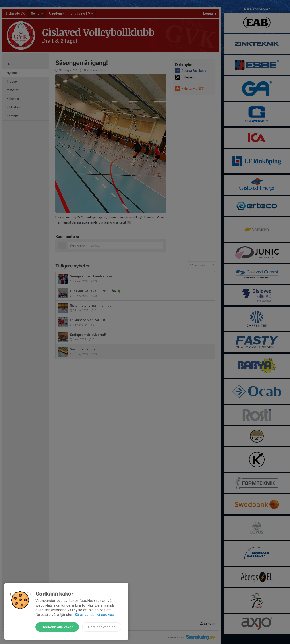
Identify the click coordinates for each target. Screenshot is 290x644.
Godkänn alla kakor (57, 627)
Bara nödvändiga (102, 627)
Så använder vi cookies (94, 615)
